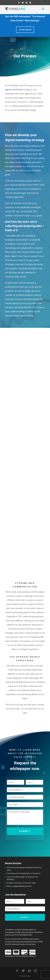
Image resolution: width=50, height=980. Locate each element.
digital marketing (13, 90)
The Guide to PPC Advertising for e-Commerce (24, 873)
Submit (25, 831)
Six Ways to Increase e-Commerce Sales (21, 883)
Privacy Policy (25, 976)
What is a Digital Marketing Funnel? (19, 886)
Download (25, 30)
